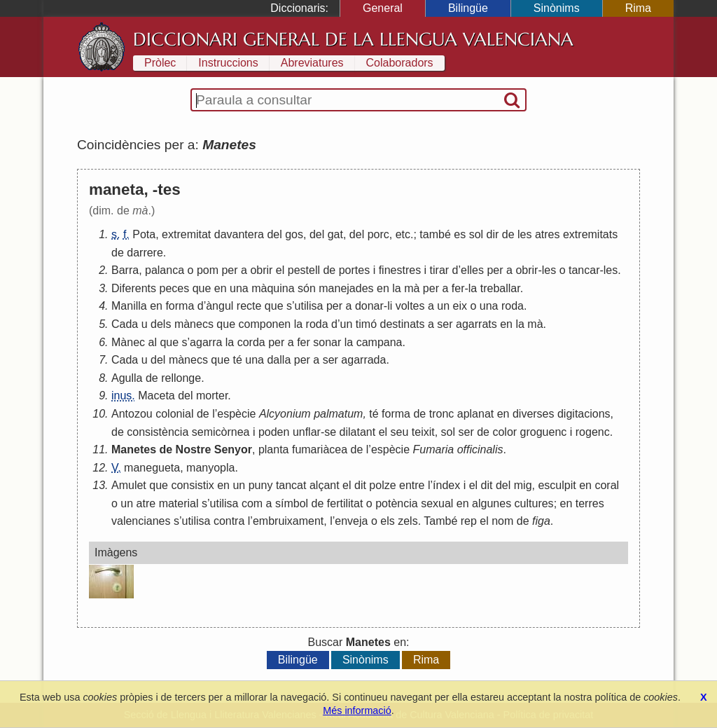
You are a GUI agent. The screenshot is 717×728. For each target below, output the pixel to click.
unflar (307, 432)
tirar (440, 270)
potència (397, 503)
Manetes (134, 449)
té (238, 360)
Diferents (134, 288)
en (221, 288)
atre (146, 503)
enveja (351, 521)
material (179, 503)
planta (274, 449)
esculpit (557, 485)
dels (161, 324)
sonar (327, 342)
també (435, 234)
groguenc (544, 432)
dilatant (358, 432)
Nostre (194, 449)
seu (400, 432)
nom (502, 521)
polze (382, 485)
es (460, 234)
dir (493, 234)
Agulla (127, 378)
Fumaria (434, 449)
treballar (500, 288)
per (229, 270)
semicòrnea (221, 432)
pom (208, 270)
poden (274, 432)
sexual (437, 503)
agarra (206, 342)
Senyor (233, 449)
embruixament (288, 521)
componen (265, 324)
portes (354, 270)
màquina (273, 288)
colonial (174, 414)
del (274, 234)
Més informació (357, 710)
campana (380, 342)
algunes (492, 503)
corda (251, 342)
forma (180, 306)
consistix (192, 485)
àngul (220, 306)
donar (369, 306)
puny (261, 485)
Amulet (129, 485)
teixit (423, 432)
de (508, 234)
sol (476, 234)
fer (458, 288)
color (504, 432)
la (396, 288)
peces (174, 288)
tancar (584, 270)
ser (445, 324)
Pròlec (160, 63)
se (330, 432)
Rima (638, 8)
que (202, 288)
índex (446, 485)
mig (523, 485)
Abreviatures (312, 63)
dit (360, 485)
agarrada (363, 360)
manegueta (152, 468)
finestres (400, 270)
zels (408, 521)
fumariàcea (320, 449)
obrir (261, 270)
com (252, 503)
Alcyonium (285, 414)
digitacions (584, 414)
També (440, 521)
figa (541, 521)
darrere (145, 253)
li (390, 306)
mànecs (194, 324)
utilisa (309, 306)
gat (335, 234)
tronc (442, 414)
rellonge (181, 378)
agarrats (476, 324)
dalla (279, 360)
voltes (410, 306)
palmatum (338, 414)
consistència (158, 432)
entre (412, 485)
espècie (236, 414)
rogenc (593, 432)
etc (403, 234)
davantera (239, 234)
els (387, 521)
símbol (292, 503)
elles (472, 270)
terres (590, 503)
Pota (144, 234)
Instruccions (228, 63)
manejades (346, 288)
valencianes (141, 521)
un (443, 306)
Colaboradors (400, 63)
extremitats (590, 234)
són (307, 288)
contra (229, 521)
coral (607, 485)
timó (366, 324)
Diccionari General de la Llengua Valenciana (353, 39)
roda (513, 306)
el (280, 270)
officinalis (480, 449)
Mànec (128, 342)
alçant (325, 485)
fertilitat (345, 503)
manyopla (210, 468)
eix (460, 306)
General (383, 8)
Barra (125, 270)
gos (294, 234)
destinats (402, 324)
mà (412, 288)
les (524, 234)
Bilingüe (468, 8)
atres (548, 234)
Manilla (129, 306)
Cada (125, 324)
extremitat (186, 234)
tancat (291, 485)
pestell (304, 270)
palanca (165, 270)
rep (469, 521)
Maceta (156, 396)
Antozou (132, 414)
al (152, 342)
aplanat (476, 414)
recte (249, 306)
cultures (534, 503)
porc (378, 234)
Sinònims (557, 8)
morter (212, 396)
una (239, 288)
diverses (534, 414)
